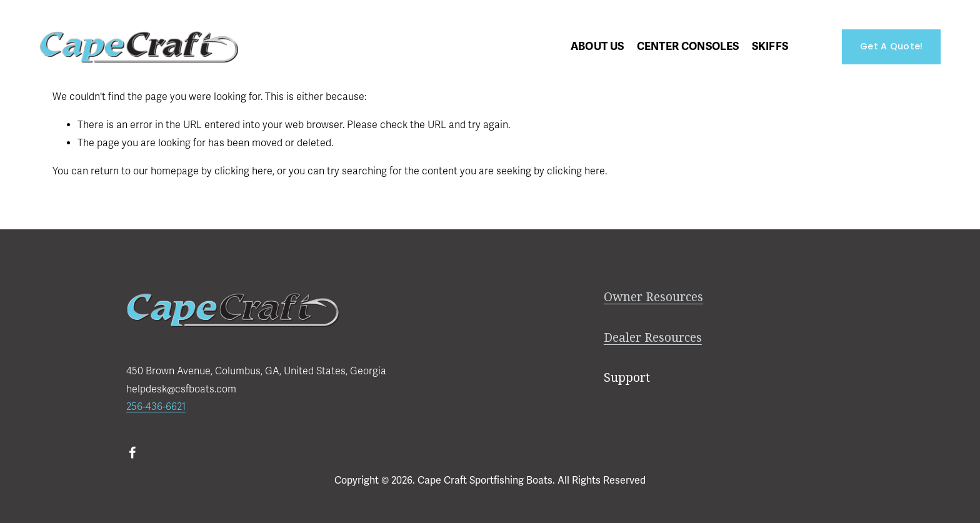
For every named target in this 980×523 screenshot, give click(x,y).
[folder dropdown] (688, 47)
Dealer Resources (653, 338)
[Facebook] (132, 452)
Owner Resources (653, 297)
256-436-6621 (156, 407)
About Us (597, 46)
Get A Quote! (891, 46)
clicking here (243, 171)
